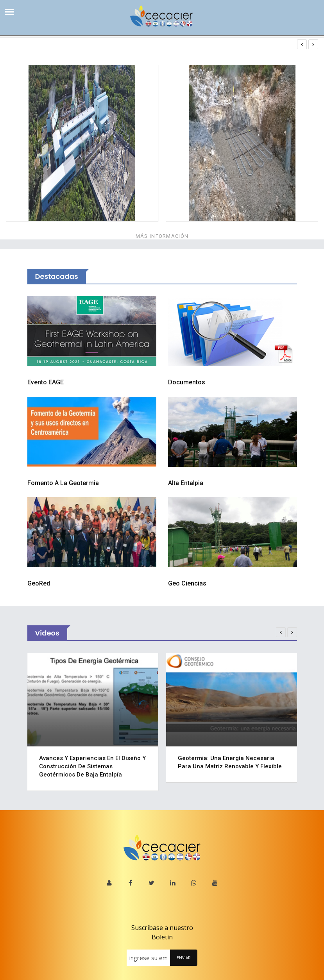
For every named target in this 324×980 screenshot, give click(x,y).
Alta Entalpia (186, 483)
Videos (47, 633)
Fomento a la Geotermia (63, 483)
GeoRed (39, 583)
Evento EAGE (46, 382)
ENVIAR (184, 958)
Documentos (187, 382)
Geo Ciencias (187, 583)
